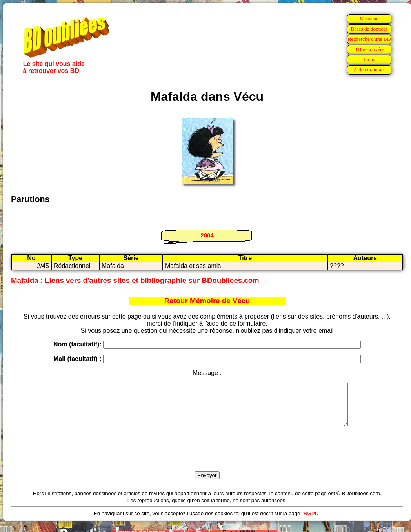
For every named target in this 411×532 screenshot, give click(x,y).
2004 (207, 235)
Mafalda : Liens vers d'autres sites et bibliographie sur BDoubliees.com (135, 280)
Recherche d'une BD (369, 39)
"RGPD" (311, 522)
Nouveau (369, 19)
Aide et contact (369, 70)
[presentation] (207, 458)
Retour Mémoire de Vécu (207, 301)
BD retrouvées (369, 49)
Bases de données (369, 29)
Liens (369, 59)
